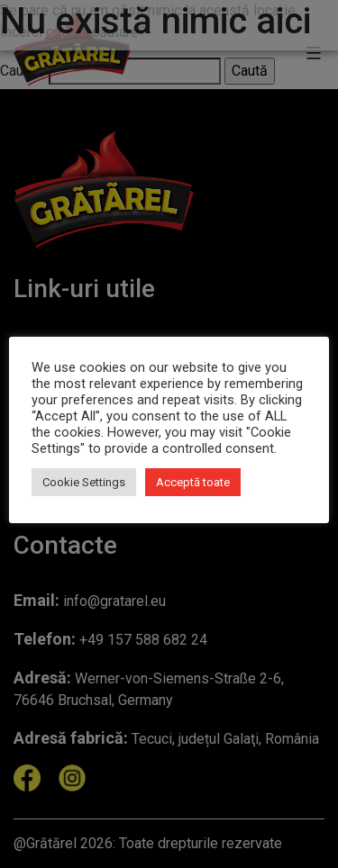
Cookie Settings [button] (84, 482)
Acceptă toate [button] (193, 482)
